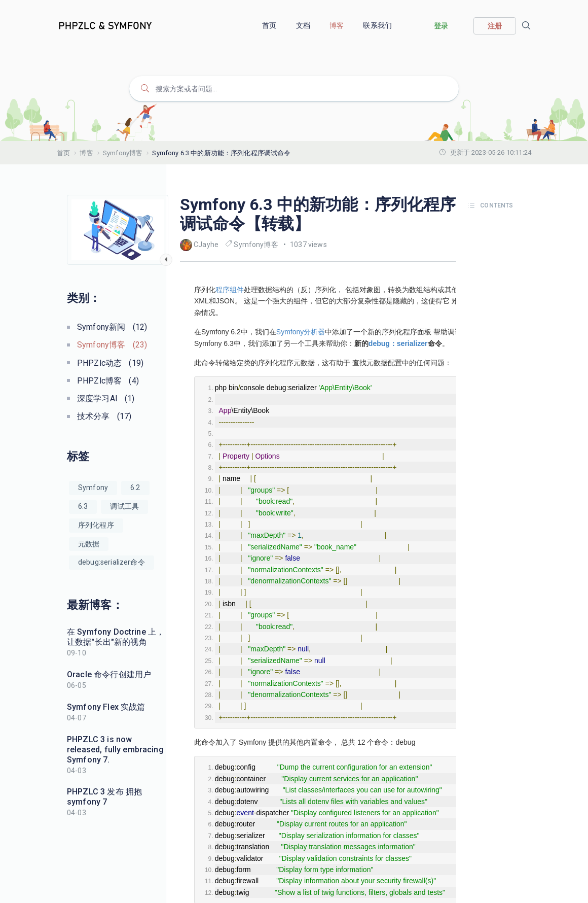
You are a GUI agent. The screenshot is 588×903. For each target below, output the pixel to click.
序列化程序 (96, 525)
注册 (495, 26)
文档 (304, 25)
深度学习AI (106, 398)
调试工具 (124, 506)
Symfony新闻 (112, 327)
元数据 (89, 544)
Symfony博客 (123, 153)
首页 (270, 25)
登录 (441, 26)
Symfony (93, 488)
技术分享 (104, 416)
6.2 (135, 488)
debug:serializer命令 (112, 562)
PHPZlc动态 (110, 363)
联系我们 (378, 25)
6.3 (83, 506)
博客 (337, 25)
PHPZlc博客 (108, 381)
